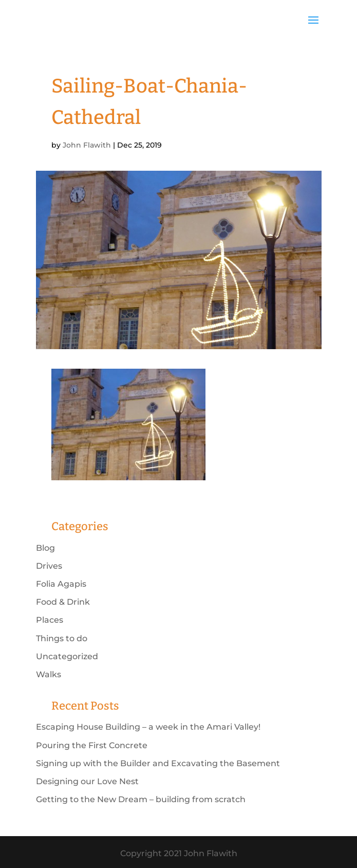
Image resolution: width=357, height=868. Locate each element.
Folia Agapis (61, 584)
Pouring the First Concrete (92, 745)
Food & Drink (63, 602)
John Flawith (87, 145)
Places (50, 620)
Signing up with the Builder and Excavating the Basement (158, 763)
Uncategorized (67, 656)
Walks (49, 674)
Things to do (62, 638)
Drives (49, 566)
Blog (45, 548)
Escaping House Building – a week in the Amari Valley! (148, 727)
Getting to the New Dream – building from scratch (141, 799)
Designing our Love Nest (87, 781)
